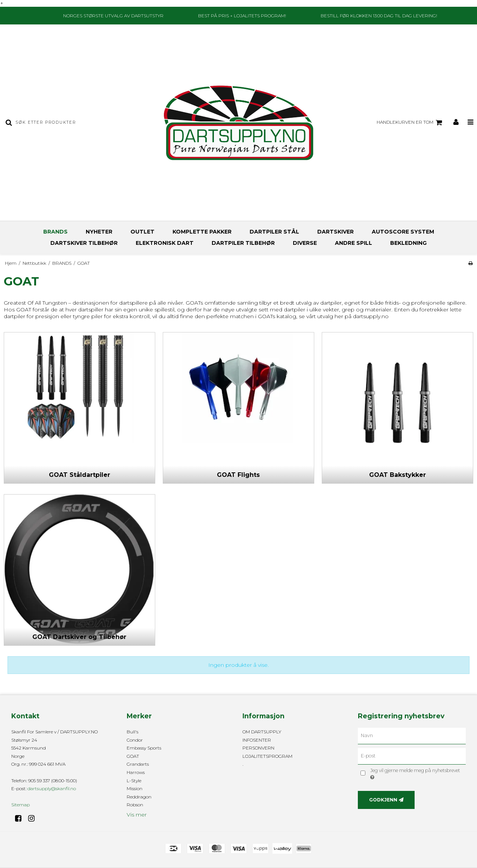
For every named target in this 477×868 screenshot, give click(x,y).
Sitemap (20, 805)
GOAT (133, 756)
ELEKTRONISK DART (165, 243)
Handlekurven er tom (410, 123)
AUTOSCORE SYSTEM (403, 232)
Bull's (132, 732)
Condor (135, 740)
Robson (135, 805)
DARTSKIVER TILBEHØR (84, 243)
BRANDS (55, 232)
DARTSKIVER (335, 232)
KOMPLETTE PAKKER (202, 232)
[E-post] (412, 756)
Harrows (136, 772)
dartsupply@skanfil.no (52, 788)
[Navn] (412, 736)
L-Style (134, 781)
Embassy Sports (144, 748)
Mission (135, 788)
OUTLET (142, 232)
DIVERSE (305, 243)
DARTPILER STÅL (274, 232)
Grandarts (138, 764)
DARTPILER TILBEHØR (243, 243)
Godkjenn (383, 800)
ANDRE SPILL (354, 243)
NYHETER (99, 232)
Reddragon (139, 797)
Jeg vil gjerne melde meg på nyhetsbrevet (415, 774)
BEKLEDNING (408, 243)
